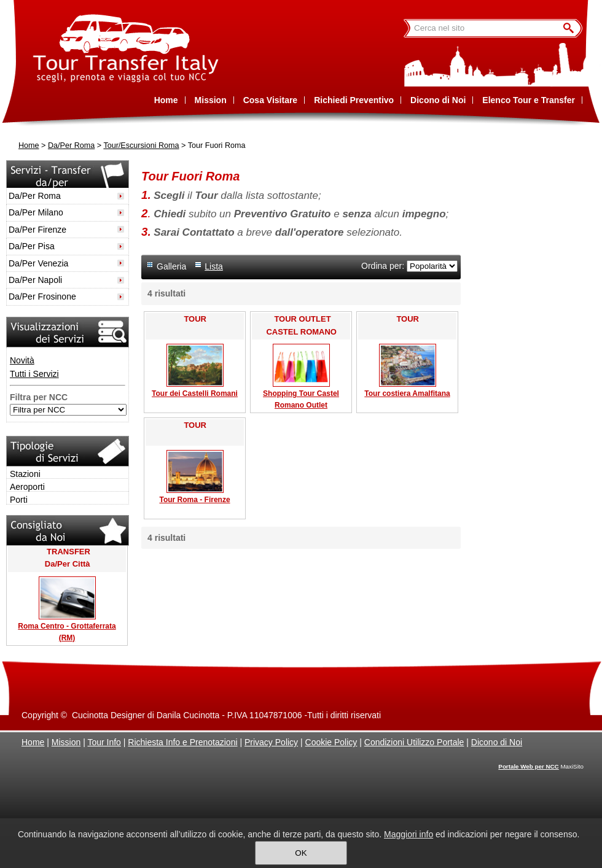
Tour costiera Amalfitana (407, 393)
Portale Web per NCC (528, 766)
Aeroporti (27, 487)
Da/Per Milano (36, 212)
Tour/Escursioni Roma (141, 145)
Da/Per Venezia (38, 263)
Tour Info (104, 742)
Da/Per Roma (71, 145)
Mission (66, 742)
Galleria (171, 266)
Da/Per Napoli (35, 280)
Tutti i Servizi (34, 374)
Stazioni (25, 474)
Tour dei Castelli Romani (195, 393)
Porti (19, 500)
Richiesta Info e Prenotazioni (182, 742)
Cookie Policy (331, 742)
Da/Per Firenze (37, 230)
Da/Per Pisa (32, 246)
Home (29, 145)
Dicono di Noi (497, 742)
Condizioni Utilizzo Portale (414, 742)
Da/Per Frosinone (42, 296)
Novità (22, 360)
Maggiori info (408, 834)
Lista (214, 266)
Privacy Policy (271, 742)
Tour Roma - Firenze (194, 500)
